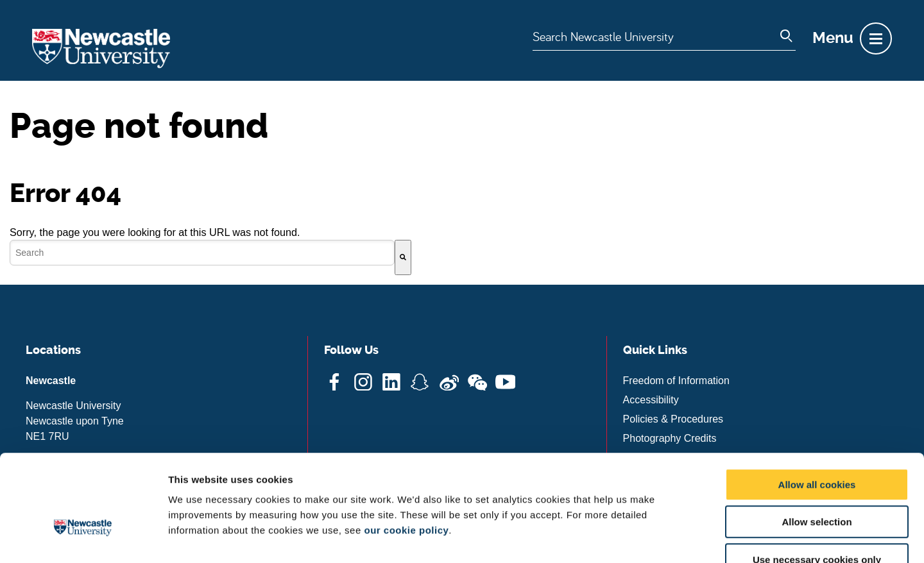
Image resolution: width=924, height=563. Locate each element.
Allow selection (817, 444)
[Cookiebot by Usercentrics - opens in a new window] (83, 538)
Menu (833, 38)
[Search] (403, 257)
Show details (673, 538)
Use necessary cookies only (817, 481)
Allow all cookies (817, 406)
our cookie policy (406, 452)
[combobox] (202, 253)
